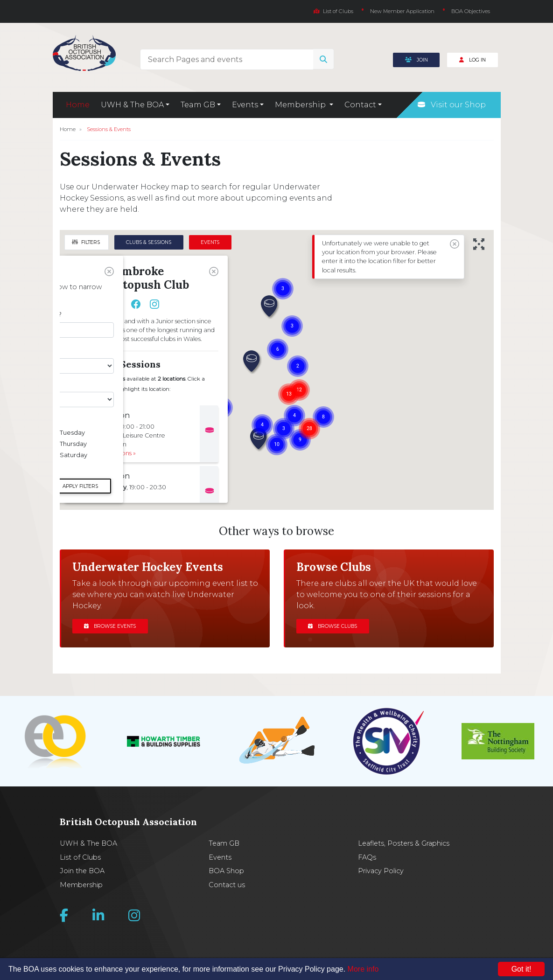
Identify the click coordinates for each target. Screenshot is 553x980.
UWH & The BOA (88, 843)
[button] (269, 307)
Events (220, 857)
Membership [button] (301, 105)
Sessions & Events (109, 129)
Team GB (224, 843)
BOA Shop (226, 871)
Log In (472, 60)
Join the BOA (82, 871)
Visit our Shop (452, 105)
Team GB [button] (198, 105)
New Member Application (402, 11)
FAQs (367, 857)
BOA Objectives (471, 11)
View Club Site (98, 304)
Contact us (227, 885)
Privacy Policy (381, 871)
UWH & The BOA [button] (132, 105)
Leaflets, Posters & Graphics (404, 843)
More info (363, 969)
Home (78, 105)
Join (416, 60)
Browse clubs (332, 626)
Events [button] (245, 105)
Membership (81, 885)
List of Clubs (333, 11)
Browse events (110, 626)
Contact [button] (360, 105)
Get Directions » (113, 453)
